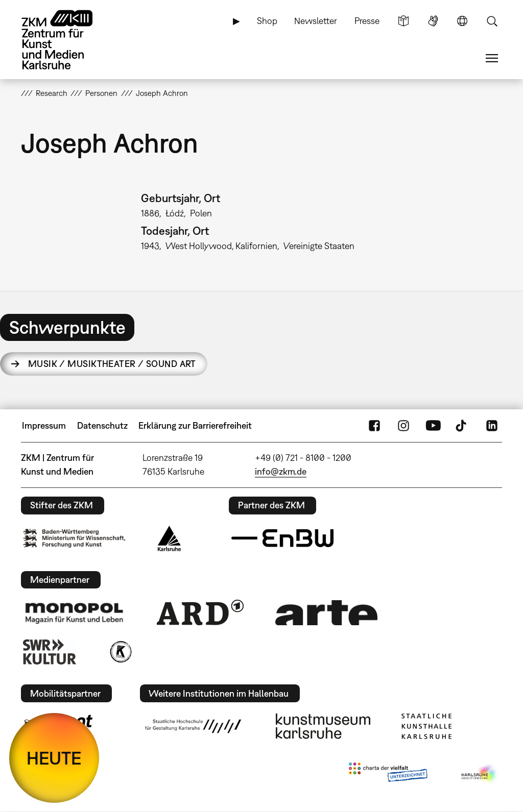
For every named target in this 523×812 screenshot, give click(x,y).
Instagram (403, 426)
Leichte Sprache (403, 21)
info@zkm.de (281, 471)
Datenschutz (102, 425)
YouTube (433, 426)
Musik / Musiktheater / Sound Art (112, 364)
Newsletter (316, 21)
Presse (367, 21)
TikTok (462, 426)
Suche (492, 21)
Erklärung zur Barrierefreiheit (195, 425)
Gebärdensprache (433, 21)
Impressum (44, 425)
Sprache (462, 21)
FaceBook (374, 426)
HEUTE (54, 758)
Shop (267, 21)
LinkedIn (492, 426)
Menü (492, 58)
